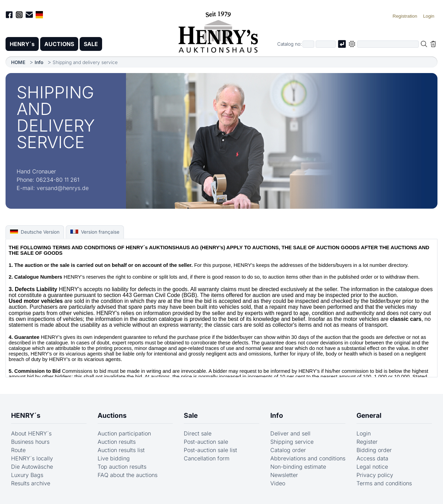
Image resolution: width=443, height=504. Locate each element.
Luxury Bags (27, 475)
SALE (91, 44)
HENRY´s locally (32, 458)
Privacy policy (375, 475)
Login (364, 433)
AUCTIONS (59, 44)
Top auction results (122, 467)
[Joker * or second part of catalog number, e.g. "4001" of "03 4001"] (326, 44)
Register (367, 442)
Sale (191, 415)
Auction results (117, 442)
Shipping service (292, 442)
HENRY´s (22, 44)
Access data (372, 458)
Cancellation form (207, 458)
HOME (18, 62)
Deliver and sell (290, 433)
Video (278, 483)
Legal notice (372, 467)
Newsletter (284, 475)
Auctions (112, 415)
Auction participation (124, 433)
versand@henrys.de (63, 188)
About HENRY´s (31, 433)
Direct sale (198, 433)
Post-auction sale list (210, 450)
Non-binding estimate (298, 467)
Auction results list (121, 450)
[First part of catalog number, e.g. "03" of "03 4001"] (308, 44)
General (369, 415)
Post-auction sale (206, 442)
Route (18, 450)
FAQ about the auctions (128, 475)
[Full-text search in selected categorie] (388, 44)
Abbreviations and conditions (308, 458)
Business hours (30, 442)
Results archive (31, 483)
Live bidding (114, 458)
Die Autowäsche (32, 467)
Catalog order (288, 450)
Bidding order (374, 450)
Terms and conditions (384, 483)
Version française (95, 232)
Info (39, 62)
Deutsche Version (35, 232)
